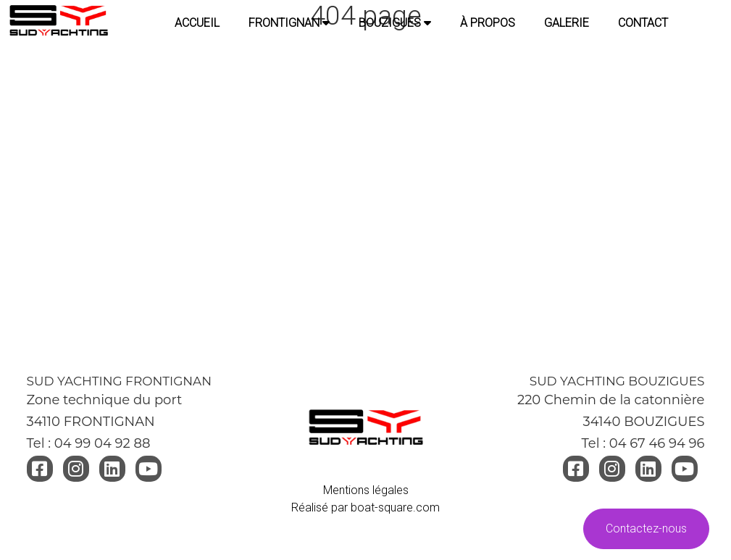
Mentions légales (366, 490)
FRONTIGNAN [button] (289, 23)
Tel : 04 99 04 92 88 (89, 443)
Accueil (197, 23)
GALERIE (567, 23)
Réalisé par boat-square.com (365, 507)
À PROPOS (488, 23)
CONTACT (643, 23)
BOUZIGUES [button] (395, 23)
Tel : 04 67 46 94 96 (643, 443)
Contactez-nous (646, 528)
